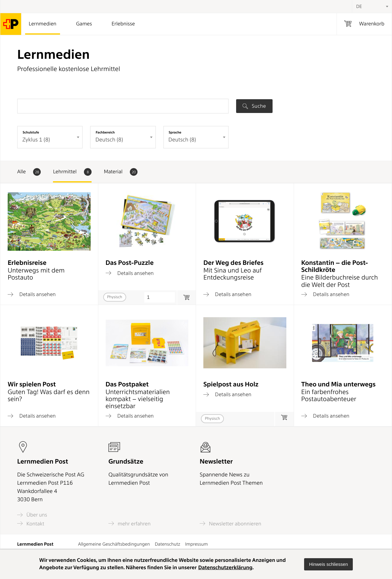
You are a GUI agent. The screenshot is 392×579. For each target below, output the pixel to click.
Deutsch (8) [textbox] (109, 140)
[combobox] (372, 6)
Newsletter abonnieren (230, 523)
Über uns (32, 515)
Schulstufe (31, 132)
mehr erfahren (130, 523)
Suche (254, 106)
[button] (328, 564)
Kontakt (31, 523)
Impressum (196, 544)
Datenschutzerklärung (225, 568)
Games (84, 24)
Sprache (175, 132)
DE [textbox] (359, 6)
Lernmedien (43, 24)
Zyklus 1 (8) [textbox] (36, 140)
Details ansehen (32, 294)
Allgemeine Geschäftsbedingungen (114, 544)
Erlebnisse (123, 24)
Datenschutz (167, 544)
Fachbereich (105, 132)
